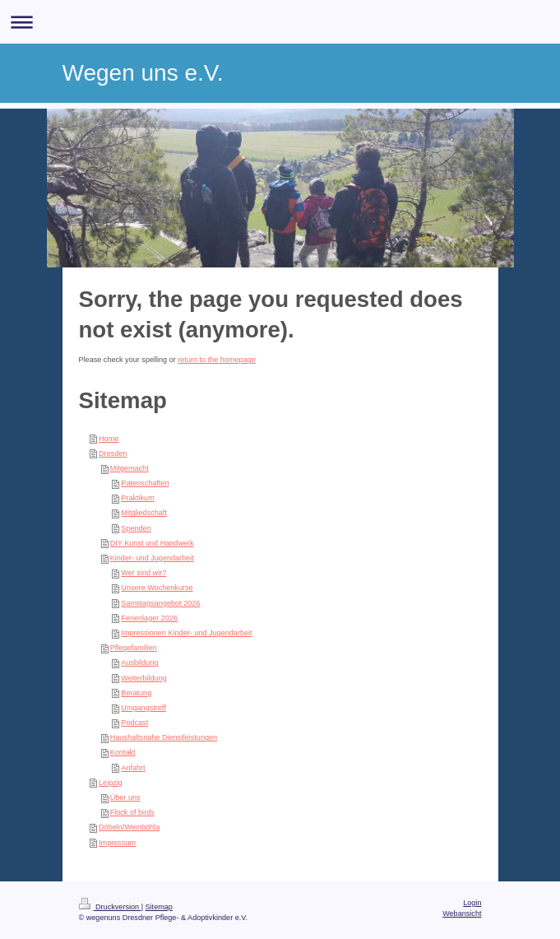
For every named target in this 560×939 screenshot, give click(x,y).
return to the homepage (217, 360)
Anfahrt (133, 768)
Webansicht (462, 913)
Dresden (113, 453)
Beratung (136, 693)
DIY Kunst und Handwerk (152, 543)
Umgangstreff (143, 708)
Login (472, 903)
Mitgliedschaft (144, 513)
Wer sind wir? (143, 573)
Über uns (125, 797)
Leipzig (111, 783)
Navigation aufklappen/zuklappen (280, 22)
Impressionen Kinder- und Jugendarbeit (186, 633)
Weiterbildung (143, 678)
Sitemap (159, 907)
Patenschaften (145, 483)
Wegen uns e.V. (143, 73)
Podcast (134, 723)
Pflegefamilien (134, 648)
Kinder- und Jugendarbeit (152, 558)
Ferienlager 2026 (149, 618)
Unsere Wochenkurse (157, 588)
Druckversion (110, 907)
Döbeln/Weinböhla (129, 827)
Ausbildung (139, 662)
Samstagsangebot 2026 (160, 603)
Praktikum (137, 498)
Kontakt (123, 752)
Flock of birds (132, 812)
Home (109, 439)
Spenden (136, 528)
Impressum (117, 843)
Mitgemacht (130, 468)
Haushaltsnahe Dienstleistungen (164, 737)
